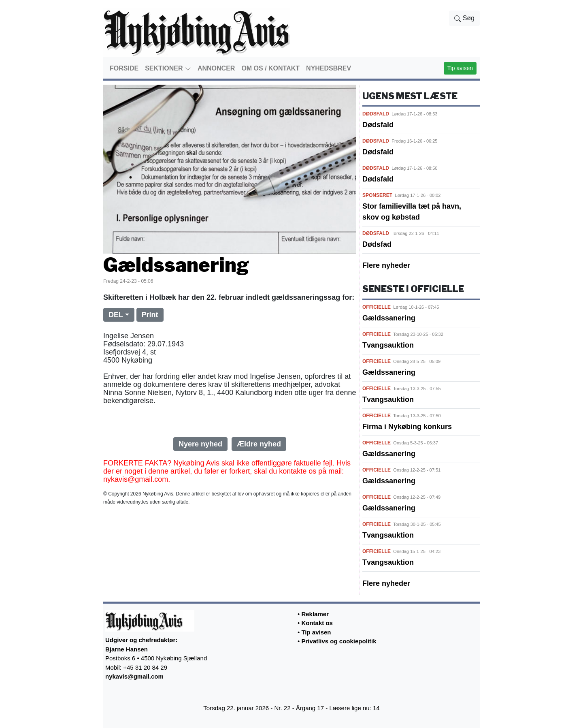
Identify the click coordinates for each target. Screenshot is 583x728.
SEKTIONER (168, 68)
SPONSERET (377, 195)
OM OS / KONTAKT (270, 68)
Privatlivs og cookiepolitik (339, 641)
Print (150, 315)
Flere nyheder (386, 265)
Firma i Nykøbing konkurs (407, 427)
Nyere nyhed (200, 444)
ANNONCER (216, 68)
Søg (464, 18)
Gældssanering (389, 318)
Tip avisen (460, 68)
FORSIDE (124, 68)
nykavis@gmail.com (134, 676)
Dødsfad (377, 244)
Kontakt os (317, 623)
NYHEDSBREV (329, 68)
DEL (116, 315)
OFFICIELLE (377, 307)
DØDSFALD (376, 114)
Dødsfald (378, 125)
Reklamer (315, 614)
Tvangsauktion (388, 345)
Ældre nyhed (259, 444)
